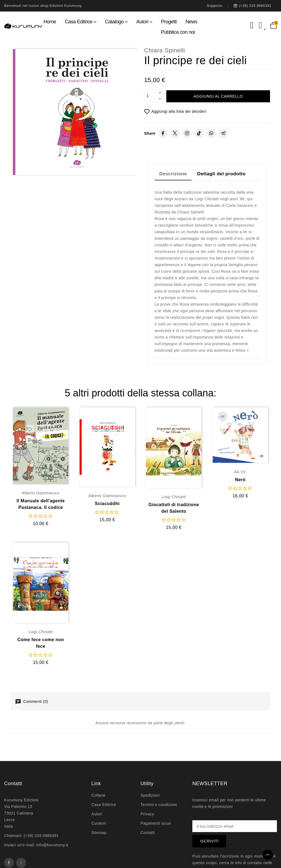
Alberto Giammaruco (40, 493)
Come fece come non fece (41, 643)
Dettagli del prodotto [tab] (221, 174)
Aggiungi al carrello (218, 96)
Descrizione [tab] (173, 174)
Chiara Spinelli (165, 50)
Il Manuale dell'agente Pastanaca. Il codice (41, 504)
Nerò (240, 480)
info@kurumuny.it (52, 845)
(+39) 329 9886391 (41, 836)
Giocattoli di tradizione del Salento (174, 508)
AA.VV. (240, 472)
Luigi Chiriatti (174, 497)
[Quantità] (151, 96)
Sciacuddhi (107, 504)
